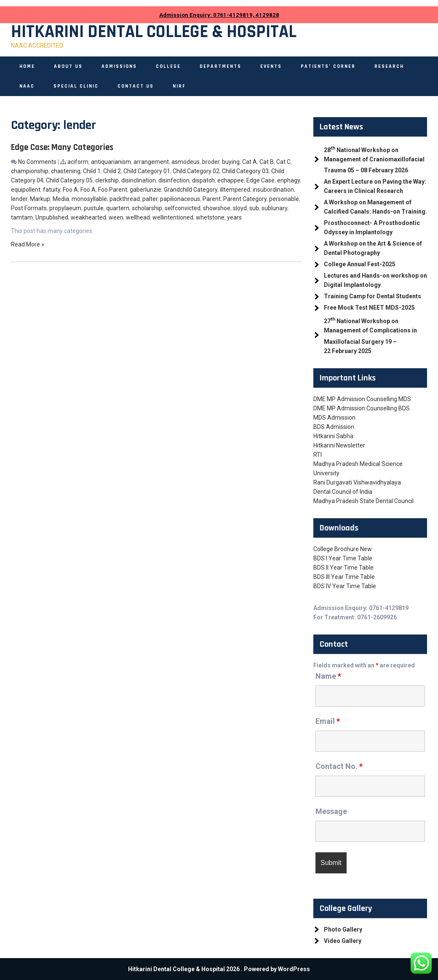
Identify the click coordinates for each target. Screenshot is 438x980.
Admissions (119, 66)
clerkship (107, 180)
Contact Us (136, 86)
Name (328, 676)
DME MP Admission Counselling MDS (362, 399)
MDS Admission (334, 418)
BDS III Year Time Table (344, 577)
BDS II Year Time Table (343, 568)
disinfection (174, 180)
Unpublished (52, 217)
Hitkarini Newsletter (339, 445)
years (234, 217)
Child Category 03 (245, 171)
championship (30, 171)
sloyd (240, 208)
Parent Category (245, 199)
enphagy (288, 180)
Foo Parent (113, 190)
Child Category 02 (196, 171)
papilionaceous (180, 199)
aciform (78, 162)
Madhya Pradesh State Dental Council (363, 501)
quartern (118, 208)
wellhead (138, 217)
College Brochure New (343, 549)
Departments (220, 66)
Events (271, 66)
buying (231, 162)
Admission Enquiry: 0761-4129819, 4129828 (219, 15)
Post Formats (29, 208)
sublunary (274, 208)
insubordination (273, 190)
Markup (40, 199)
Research (389, 66)
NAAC (27, 86)
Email (328, 721)
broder (211, 162)
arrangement (151, 162)
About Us (68, 66)
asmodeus (186, 162)
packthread (125, 199)
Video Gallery (343, 941)
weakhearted (88, 217)
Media (61, 199)
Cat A (250, 162)
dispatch (203, 180)
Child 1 (92, 171)
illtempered (235, 190)
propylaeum (65, 208)
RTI (318, 455)
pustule (94, 208)
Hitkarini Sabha (333, 436)
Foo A (70, 190)
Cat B (267, 162)
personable (284, 199)
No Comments (37, 162)
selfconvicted (183, 208)
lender (19, 199)
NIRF (179, 86)
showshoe (217, 208)
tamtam (22, 217)
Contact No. (339, 766)
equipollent (26, 190)
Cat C (283, 162)
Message (331, 811)
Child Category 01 (147, 171)
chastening (66, 171)
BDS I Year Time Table (343, 558)
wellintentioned (173, 217)
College (168, 66)
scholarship (147, 208)
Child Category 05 (69, 180)
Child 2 (112, 171)
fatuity (52, 190)
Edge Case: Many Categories (62, 147)
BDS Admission (334, 427)
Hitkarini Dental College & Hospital (154, 32)
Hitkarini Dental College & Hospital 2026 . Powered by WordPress (219, 969)
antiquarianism (111, 162)
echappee (231, 180)
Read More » (28, 244)
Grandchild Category (191, 190)
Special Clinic (76, 86)
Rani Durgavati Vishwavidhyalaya (357, 482)
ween (116, 217)
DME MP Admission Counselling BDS (362, 408)
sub (254, 208)
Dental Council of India (343, 492)
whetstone (210, 217)
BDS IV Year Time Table (345, 586)
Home (27, 66)
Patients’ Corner (328, 66)
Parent (212, 199)
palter (150, 199)
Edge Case (260, 180)
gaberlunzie (146, 190)
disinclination (139, 180)
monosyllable (89, 199)
